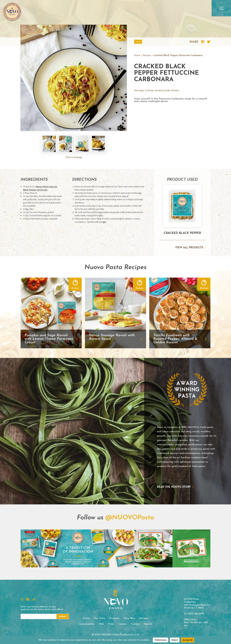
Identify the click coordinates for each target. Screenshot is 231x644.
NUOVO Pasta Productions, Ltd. (12, 12)
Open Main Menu (221, 8)
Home (137, 56)
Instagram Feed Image (40, 564)
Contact (136, 624)
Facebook (28, 599)
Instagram (22, 599)
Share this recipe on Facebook (203, 42)
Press (111, 624)
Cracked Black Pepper (182, 233)
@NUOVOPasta (130, 533)
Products (114, 618)
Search (148, 624)
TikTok (34, 599)
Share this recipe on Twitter (209, 42)
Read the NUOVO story (158, 487)
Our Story (100, 618)
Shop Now (129, 618)
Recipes (147, 56)
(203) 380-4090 (196, 614)
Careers (122, 624)
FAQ (101, 624)
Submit (63, 617)
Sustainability (87, 624)
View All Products (189, 248)
